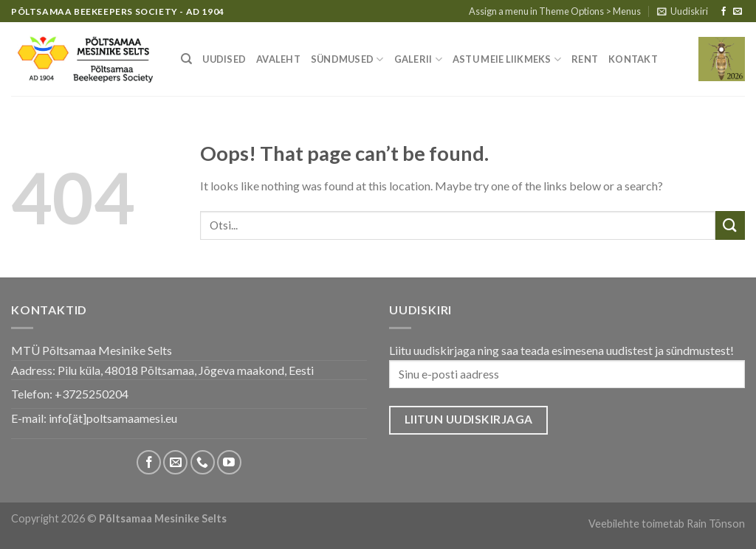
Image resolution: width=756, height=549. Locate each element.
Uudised (224, 59)
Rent (585, 59)
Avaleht (278, 59)
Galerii (418, 59)
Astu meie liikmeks (507, 59)
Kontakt (633, 59)
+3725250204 (92, 394)
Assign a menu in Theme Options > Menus (555, 11)
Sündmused (347, 59)
